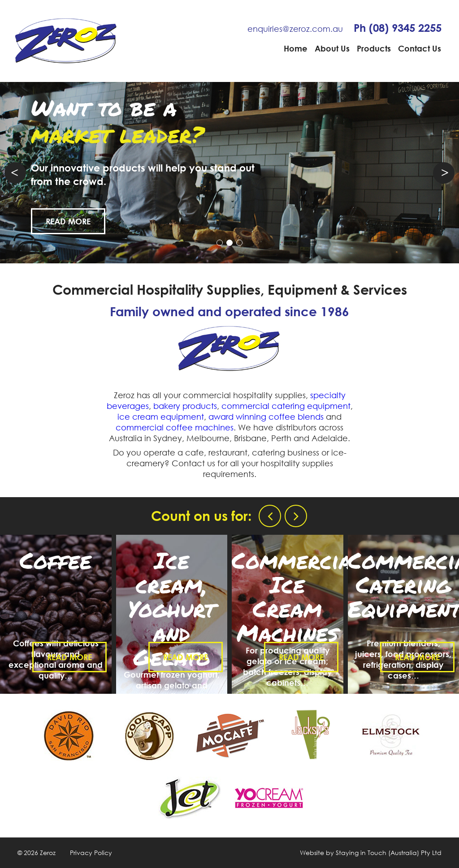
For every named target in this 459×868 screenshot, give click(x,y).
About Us (332, 48)
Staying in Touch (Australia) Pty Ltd (389, 853)
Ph (398, 28)
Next (444, 173)
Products (374, 48)
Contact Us (420, 48)
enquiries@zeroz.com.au (295, 29)
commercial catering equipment (286, 406)
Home (296, 48)
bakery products (185, 406)
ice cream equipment (161, 417)
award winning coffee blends (266, 417)
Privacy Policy (91, 853)
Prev (15, 173)
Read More (78, 221)
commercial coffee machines (175, 427)
